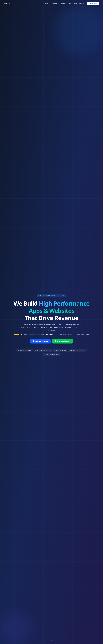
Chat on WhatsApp (63, 341)
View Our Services (40, 341)
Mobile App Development (43, 350)
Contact (82, 4)
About (75, 4)
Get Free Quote (93, 4)
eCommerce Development (77, 350)
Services (47, 4)
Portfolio (64, 4)
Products (56, 4)
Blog (70, 4)
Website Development (25, 350)
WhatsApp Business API (51, 355)
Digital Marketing (60, 350)
